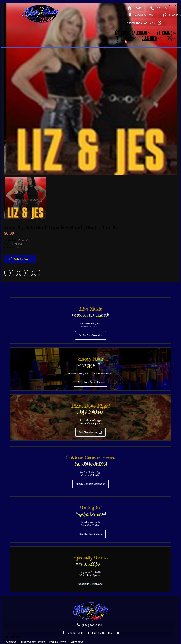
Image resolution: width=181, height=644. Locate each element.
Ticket (18, 235)
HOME (134, 8)
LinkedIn (22, 260)
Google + (30, 260)
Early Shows (77, 629)
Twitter (15, 260)
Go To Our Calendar (91, 323)
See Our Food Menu (91, 521)
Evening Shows (58, 629)
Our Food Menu (66, 637)
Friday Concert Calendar (90, 471)
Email (37, 260)
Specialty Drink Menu (90, 571)
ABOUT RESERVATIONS (144, 23)
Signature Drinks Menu (90, 370)
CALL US (158, 8)
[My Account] (117, 43)
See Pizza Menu (90, 420)
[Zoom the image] (90, 591)
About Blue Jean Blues (19, 637)
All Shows (11, 629)
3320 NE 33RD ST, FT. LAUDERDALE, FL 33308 (90, 621)
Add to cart (23, 247)
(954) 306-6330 (90, 613)
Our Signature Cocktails (92, 637)
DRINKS (123, 38)
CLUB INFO (149, 38)
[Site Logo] (40, 14)
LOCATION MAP (141, 15)
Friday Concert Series (33, 629)
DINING (165, 33)
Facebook (7, 260)
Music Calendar (131, 33)
